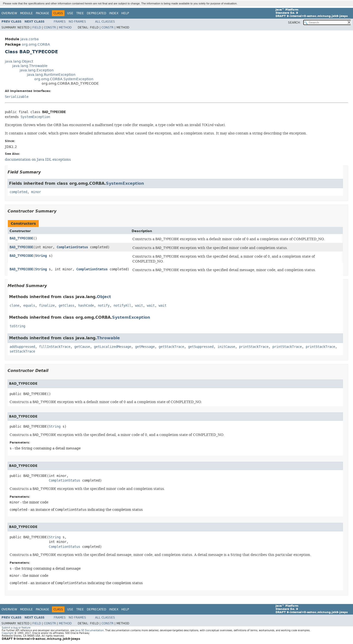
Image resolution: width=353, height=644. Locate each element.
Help (125, 13)
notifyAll (122, 306)
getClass (66, 306)
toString (17, 326)
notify (104, 306)
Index (114, 13)
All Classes (105, 22)
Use (70, 13)
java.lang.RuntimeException (51, 75)
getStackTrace (171, 347)
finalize (47, 306)
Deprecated (96, 13)
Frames (60, 22)
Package (43, 13)
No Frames (77, 22)
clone (14, 306)
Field (37, 27)
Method (65, 27)
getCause (82, 347)
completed (18, 192)
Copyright (8, 633)
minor (36, 192)
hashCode (86, 306)
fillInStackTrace (55, 347)
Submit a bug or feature (16, 628)
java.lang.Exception (37, 70)
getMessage (145, 347)
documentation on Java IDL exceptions (38, 159)
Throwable (108, 338)
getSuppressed (201, 347)
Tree (80, 13)
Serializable (17, 97)
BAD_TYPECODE (21, 238)
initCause (226, 347)
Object (104, 297)
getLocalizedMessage (113, 347)
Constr (50, 27)
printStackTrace (254, 347)
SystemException (35, 117)
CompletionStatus (72, 247)
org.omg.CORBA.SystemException (64, 79)
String (41, 256)
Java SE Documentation (89, 630)
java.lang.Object (19, 61)
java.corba (30, 39)
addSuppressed (22, 347)
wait (139, 306)
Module (26, 13)
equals (29, 306)
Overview (9, 13)
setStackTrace (22, 351)
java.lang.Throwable (30, 66)
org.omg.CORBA (36, 45)
